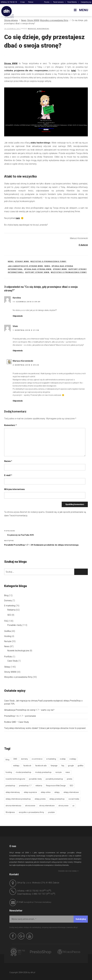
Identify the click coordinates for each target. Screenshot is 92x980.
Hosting (8, 636)
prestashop (10, 786)
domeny (24, 759)
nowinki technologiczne (15, 779)
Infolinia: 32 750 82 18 (9, 2)
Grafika (8, 631)
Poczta (47, 2)
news (47, 266)
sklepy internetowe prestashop (18, 799)
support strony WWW (37, 272)
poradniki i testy (35, 779)
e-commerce (37, 759)
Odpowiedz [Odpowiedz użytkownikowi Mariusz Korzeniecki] (18, 401)
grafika (80, 766)
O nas (23, 2)
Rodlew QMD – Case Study (17, 722)
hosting (9, 772)
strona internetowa (13, 806)
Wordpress (10, 812)
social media (74, 799)
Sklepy (7, 667)
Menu (81, 10)
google (71, 766)
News (24, 20)
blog (7, 760)
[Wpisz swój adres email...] (49, 919)
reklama (39, 786)
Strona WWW (11, 63)
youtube (51, 812)
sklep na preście (30, 792)
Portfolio (8, 657)
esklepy (16, 766)
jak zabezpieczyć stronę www (25, 266)
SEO (9, 615)
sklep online (46, 792)
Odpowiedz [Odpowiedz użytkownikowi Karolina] (18, 316)
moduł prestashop (24, 772)
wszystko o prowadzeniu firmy (69, 272)
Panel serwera (58, 2)
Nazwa (8, 461)
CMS (15, 759)
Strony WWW (33, 20)
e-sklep (63, 759)
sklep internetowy (13, 792)
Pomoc (31, 2)
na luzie (58, 772)
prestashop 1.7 (25, 786)
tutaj (73, 71)
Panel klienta (72, 2)
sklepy (57, 792)
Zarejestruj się (86, 2)
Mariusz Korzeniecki (38, 29)
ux (73, 806)
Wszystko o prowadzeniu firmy (54, 20)
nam (18, 218)
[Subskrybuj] (81, 919)
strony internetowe (47, 806)
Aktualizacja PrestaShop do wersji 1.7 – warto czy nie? (29, 710)
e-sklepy (73, 759)
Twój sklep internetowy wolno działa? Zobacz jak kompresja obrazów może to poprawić (45, 728)
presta (70, 779)
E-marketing (10, 606)
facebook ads (41, 766)
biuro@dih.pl (29, 902)
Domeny (8, 601)
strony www (60, 269)
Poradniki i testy (15, 625)
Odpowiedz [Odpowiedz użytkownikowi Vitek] (18, 351)
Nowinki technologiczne (18, 651)
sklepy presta (40, 799)
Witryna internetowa (14, 489)
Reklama (11, 610)
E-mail (8, 475)
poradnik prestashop (54, 779)
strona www (30, 806)
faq (63, 766)
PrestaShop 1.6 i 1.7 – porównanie (20, 716)
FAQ (6, 621)
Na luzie (8, 641)
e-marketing (51, 759)
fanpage (54, 766)
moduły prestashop (43, 772)
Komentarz (10, 425)
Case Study (13, 661)
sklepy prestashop (57, 799)
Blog (6, 595)
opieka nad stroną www (38, 269)
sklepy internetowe (71, 792)
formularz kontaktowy (43, 902)
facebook (27, 766)
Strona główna (11, 20)
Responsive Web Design (56, 786)
